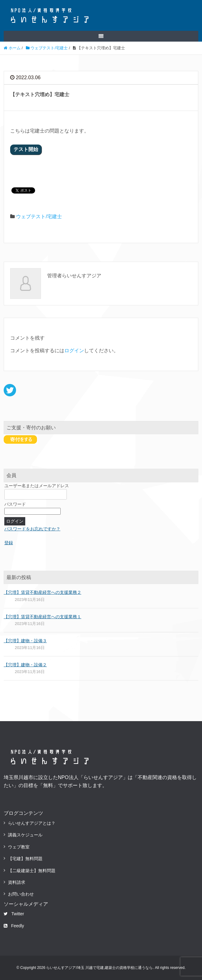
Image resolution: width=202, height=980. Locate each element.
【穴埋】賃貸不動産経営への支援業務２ (42, 592)
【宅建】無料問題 (25, 859)
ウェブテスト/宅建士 (39, 216)
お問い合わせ (21, 894)
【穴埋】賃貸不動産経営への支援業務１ (42, 617)
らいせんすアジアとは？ (32, 823)
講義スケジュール (25, 835)
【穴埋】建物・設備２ (25, 665)
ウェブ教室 (19, 847)
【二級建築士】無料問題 (32, 871)
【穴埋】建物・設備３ (25, 641)
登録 (9, 543)
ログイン (74, 351)
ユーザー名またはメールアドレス (37, 486)
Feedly (14, 926)
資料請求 (17, 882)
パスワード (15, 504)
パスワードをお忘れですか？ (32, 529)
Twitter (14, 914)
